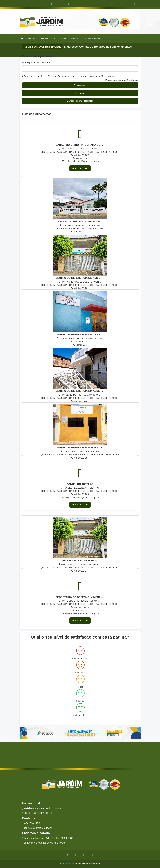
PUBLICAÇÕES (75, 38)
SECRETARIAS (45, 38)
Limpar (80, 93)
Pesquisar (80, 85)
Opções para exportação (80, 101)
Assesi (68, 864)
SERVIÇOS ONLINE (60, 38)
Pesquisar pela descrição (37, 63)
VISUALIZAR (80, 168)
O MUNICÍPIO (31, 38)
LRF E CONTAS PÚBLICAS (93, 38)
